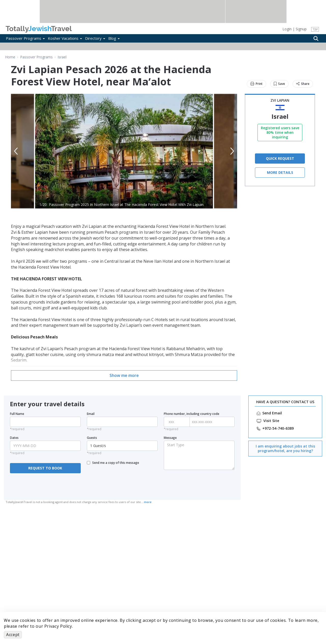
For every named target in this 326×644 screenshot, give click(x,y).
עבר (315, 29)
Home (10, 57)
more (148, 502)
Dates (14, 438)
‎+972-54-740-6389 (278, 428)
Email (91, 414)
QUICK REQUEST (280, 158)
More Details (280, 172)
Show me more (124, 375)
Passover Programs (25, 38)
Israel (62, 57)
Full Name (17, 414)
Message (170, 438)
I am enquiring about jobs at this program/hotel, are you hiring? (285, 448)
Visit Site (271, 421)
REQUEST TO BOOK (45, 468)
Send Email (272, 413)
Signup (301, 29)
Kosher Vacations (65, 38)
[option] (124, 151)
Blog (114, 38)
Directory (95, 38)
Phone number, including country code (192, 414)
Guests (92, 438)
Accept (13, 635)
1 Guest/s (123, 446)
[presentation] (46, 484)
